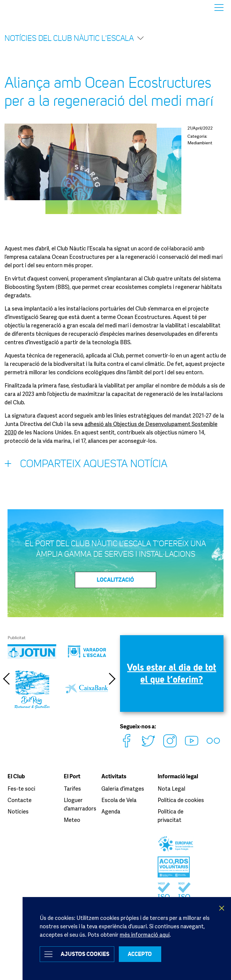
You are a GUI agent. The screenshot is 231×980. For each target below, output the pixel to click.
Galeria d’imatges (123, 788)
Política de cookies (181, 799)
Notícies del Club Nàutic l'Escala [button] (74, 38)
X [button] (222, 908)
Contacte (20, 799)
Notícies (18, 811)
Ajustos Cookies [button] (85, 954)
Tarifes (72, 788)
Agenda (111, 811)
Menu (219, 8)
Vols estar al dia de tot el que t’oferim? (172, 673)
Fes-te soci (21, 788)
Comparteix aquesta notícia (86, 465)
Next (112, 679)
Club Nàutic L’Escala (22, 7)
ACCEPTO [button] (140, 954)
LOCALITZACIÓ (115, 580)
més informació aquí (145, 935)
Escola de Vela (119, 799)
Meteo (72, 819)
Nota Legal (171, 788)
